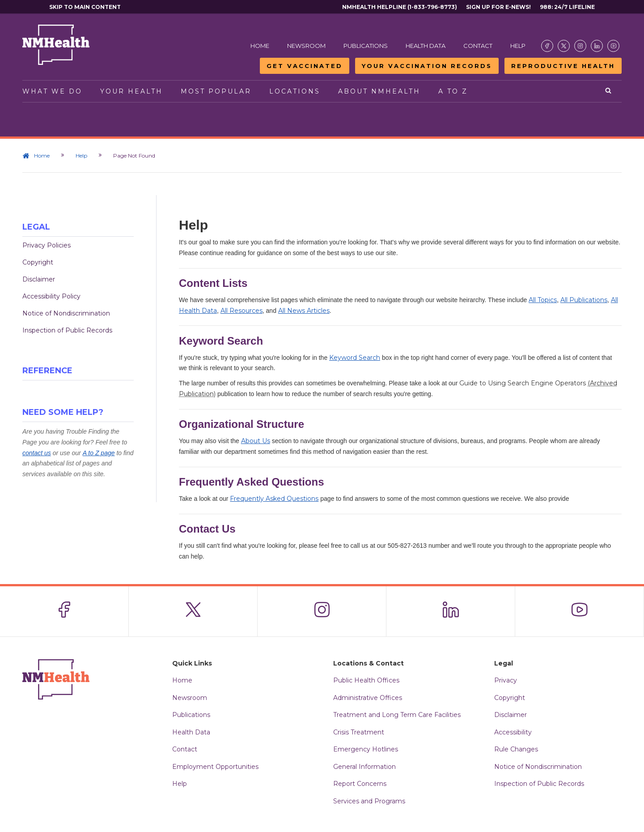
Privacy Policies (47, 245)
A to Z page (99, 453)
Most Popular (216, 91)
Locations (295, 91)
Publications (366, 46)
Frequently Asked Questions (274, 499)
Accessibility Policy (51, 296)
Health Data (426, 46)
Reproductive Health (563, 66)
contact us (37, 453)
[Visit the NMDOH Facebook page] (547, 46)
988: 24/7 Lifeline (567, 7)
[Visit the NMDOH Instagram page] (580, 46)
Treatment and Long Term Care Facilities (397, 715)
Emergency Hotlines (366, 749)
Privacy (506, 680)
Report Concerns (360, 784)
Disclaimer (39, 279)
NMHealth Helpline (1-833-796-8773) (400, 7)
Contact (478, 46)
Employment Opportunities (215, 767)
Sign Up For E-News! (498, 7)
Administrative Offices (368, 698)
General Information (364, 767)
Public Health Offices (366, 680)
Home (260, 46)
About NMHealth (379, 91)
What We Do (52, 91)
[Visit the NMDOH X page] (564, 46)
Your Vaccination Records (427, 66)
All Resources (241, 311)
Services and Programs (369, 801)
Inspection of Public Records (67, 330)
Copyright (38, 262)
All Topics (543, 300)
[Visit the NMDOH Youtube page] (613, 46)
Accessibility (513, 732)
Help (518, 46)
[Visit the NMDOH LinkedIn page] (597, 46)
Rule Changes (516, 749)
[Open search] (609, 91)
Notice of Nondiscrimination (66, 313)
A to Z (453, 91)
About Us (256, 441)
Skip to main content (85, 7)
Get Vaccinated (305, 66)
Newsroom (306, 46)
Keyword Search (355, 358)
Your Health (131, 91)
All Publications (584, 300)
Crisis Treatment (359, 732)
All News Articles (304, 311)
